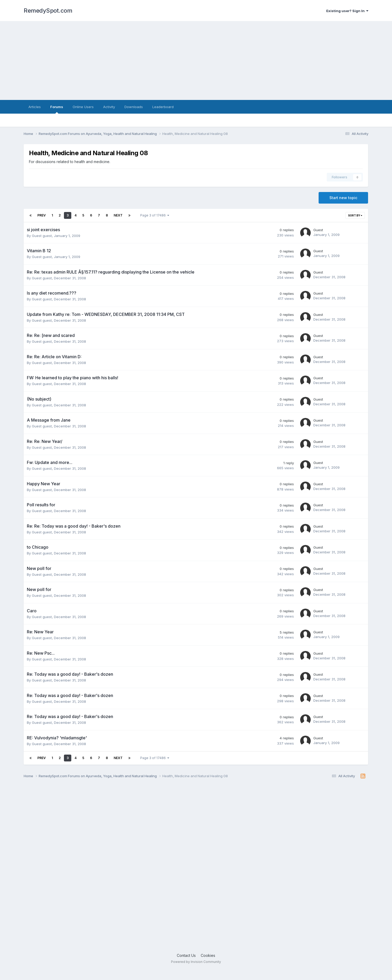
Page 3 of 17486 (155, 215)
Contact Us (186, 955)
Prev (42, 215)
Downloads (134, 107)
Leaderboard (163, 107)
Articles (35, 107)
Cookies (208, 955)
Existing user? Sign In (347, 11)
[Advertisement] (196, 60)
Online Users (83, 107)
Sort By (355, 215)
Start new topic (343, 198)
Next (118, 215)
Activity (109, 107)
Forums (57, 109)
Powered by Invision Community (196, 962)
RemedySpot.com (48, 11)
